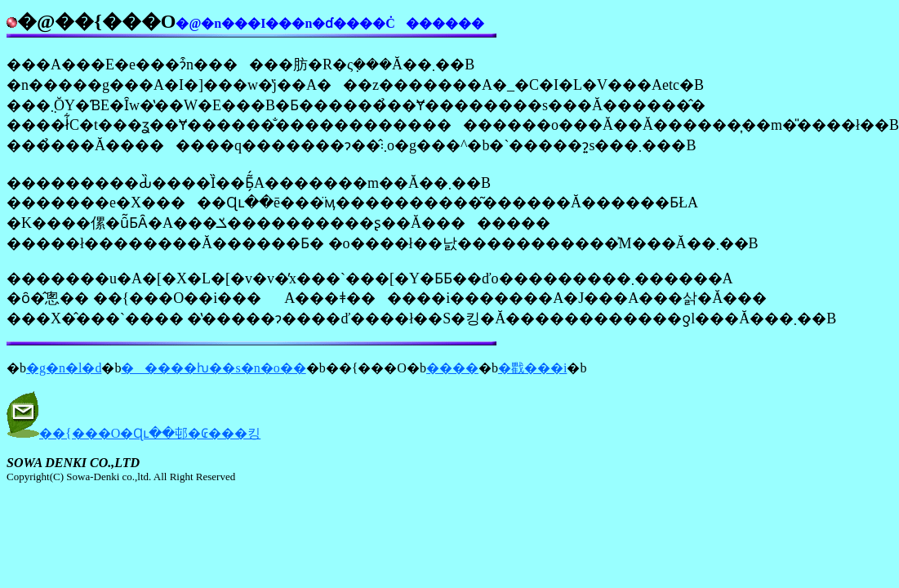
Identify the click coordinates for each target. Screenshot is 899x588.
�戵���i (532, 368)
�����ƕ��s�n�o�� (213, 368)
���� (452, 368)
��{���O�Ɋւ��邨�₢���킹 (150, 433)
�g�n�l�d (64, 368)
